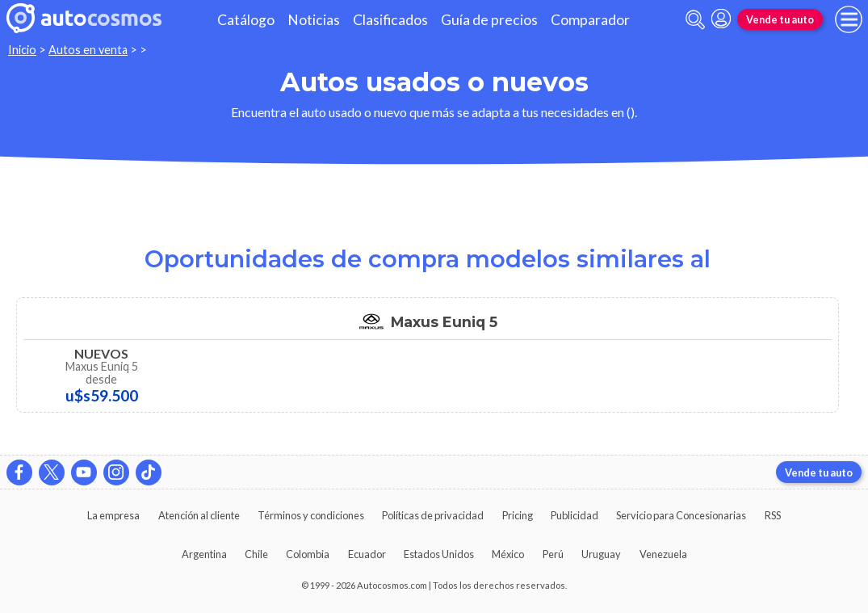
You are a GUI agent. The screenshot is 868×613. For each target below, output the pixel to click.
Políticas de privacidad (433, 515)
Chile (256, 554)
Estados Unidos (439, 554)
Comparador (590, 20)
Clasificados (390, 20)
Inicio (22, 50)
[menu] (849, 19)
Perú (553, 554)
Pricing (518, 515)
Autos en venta (88, 50)
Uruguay (601, 554)
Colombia (308, 554)
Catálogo (246, 20)
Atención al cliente (199, 515)
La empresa (113, 515)
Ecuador (367, 554)
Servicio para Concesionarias (681, 515)
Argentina (204, 554)
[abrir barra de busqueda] (695, 20)
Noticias (314, 20)
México (508, 554)
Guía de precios (489, 20)
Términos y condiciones (311, 515)
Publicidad (574, 515)
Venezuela (663, 554)
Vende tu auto (780, 19)
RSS (773, 515)
